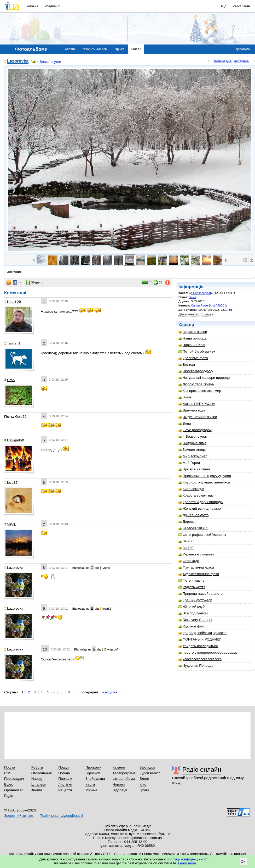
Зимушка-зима (192, 443)
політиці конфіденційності (188, 859)
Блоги (144, 779)
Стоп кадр (189, 561)
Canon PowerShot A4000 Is (209, 305)
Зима (192, 297)
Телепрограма (124, 773)
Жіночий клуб (192, 607)
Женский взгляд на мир (200, 508)
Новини (119, 784)
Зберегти (35, 282)
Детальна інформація (196, 314)
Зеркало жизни (193, 332)
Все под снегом (193, 613)
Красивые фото (193, 358)
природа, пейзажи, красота (202, 633)
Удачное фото (192, 626)
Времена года (192, 410)
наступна (241, 61)
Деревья (187, 522)
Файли (37, 790)
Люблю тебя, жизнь (196, 384)
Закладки (147, 767)
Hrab (9, 380)
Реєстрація (241, 6)
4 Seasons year (47, 62)
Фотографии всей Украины (202, 535)
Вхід (223, 6)
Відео (9, 784)
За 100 (186, 548)
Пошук (64, 767)
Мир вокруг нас (193, 456)
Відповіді (120, 790)
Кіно (143, 784)
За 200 (186, 541)
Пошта (10, 767)
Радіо (9, 796)
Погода (64, 773)
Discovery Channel (195, 620)
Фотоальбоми (124, 779)
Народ (37, 779)
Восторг (187, 365)
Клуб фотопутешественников (204, 482)
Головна (32, 6)
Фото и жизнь (191, 580)
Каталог (119, 767)
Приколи (65, 779)
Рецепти (65, 790)
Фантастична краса (196, 567)
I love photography (195, 430)
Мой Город (189, 463)
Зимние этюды (192, 450)
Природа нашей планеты (201, 594)
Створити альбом (95, 49)
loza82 (11, 483)
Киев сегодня (191, 489)
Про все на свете (194, 469)
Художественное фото (199, 574)
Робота (37, 767)
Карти (90, 784)
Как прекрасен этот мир (200, 391)
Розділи (51, 6)
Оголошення (42, 773)
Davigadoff (14, 440)
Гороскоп (93, 773)
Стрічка (119, 49)
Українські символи (196, 554)
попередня (223, 61)
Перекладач (14, 779)
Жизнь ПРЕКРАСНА (197, 404)
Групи (144, 790)
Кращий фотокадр (195, 600)
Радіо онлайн (202, 769)
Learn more (187, 863)
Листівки (65, 784)
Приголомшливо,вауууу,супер (205, 476)
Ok (243, 862)
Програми (93, 767)
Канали (136, 49)
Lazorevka (18, 61)
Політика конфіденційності (61, 816)
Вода (185, 423)
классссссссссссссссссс (200, 659)
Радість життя (192, 587)
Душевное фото (193, 515)
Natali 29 (13, 302)
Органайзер (14, 790)
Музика (91, 790)
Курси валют (150, 773)
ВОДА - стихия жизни (198, 417)
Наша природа (192, 338)
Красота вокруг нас (196, 495)
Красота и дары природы (201, 502)
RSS (8, 773)
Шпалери (39, 784)
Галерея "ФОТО (193, 528)
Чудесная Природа (196, 666)
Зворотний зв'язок (19, 816)
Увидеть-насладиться (198, 646)
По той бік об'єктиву (197, 351)
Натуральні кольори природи (204, 378)
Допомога (243, 49)
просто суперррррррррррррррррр (208, 652)
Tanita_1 (12, 343)
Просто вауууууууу (196, 371)
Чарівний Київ (192, 345)
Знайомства (95, 779)
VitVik (10, 524)
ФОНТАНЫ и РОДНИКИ (200, 639)
